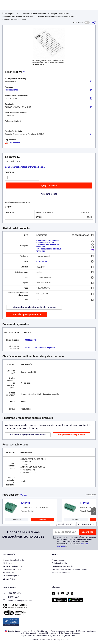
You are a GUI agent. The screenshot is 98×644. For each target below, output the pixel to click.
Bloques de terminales (60, 13)
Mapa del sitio (9, 573)
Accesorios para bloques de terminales (18, 16)
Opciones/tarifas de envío (62, 566)
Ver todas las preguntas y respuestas (28, 435)
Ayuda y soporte (59, 560)
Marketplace (8, 563)
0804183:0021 (31, 340)
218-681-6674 (11, 597)
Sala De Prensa (9, 579)
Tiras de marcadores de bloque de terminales (56, 16)
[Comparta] (94, 22)
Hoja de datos (12, 143)
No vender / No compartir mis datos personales (49, 640)
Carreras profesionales (12, 570)
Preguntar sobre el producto (72, 435)
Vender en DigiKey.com (12, 566)
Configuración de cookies (71, 633)
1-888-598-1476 (12, 593)
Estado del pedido (59, 563)
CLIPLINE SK (42, 261)
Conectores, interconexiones (35, 13)
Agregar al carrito (49, 185)
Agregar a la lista (49, 194)
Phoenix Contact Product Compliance (40, 347)
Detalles (43, 519)
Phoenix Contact (12, 90)
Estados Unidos (12, 631)
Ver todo (24, 495)
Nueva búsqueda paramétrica (27, 314)
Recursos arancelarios (61, 573)
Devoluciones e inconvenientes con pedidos (70, 570)
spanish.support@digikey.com (18, 601)
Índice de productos (10, 13)
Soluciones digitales (11, 576)
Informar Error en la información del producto (34, 307)
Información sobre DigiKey (14, 560)
